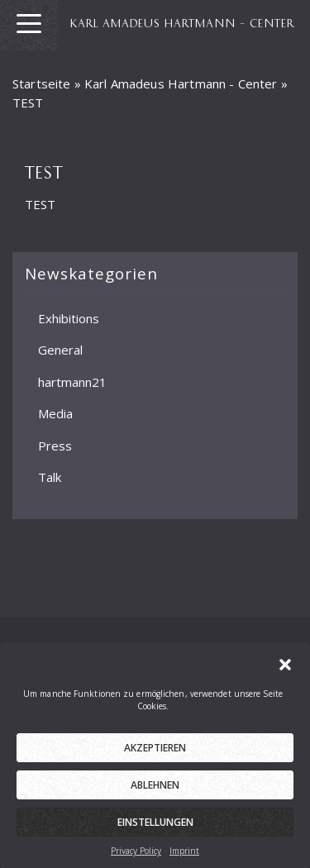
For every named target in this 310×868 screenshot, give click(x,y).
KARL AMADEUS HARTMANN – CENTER (182, 22)
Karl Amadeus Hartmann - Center (181, 83)
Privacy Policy (136, 858)
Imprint (184, 858)
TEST (41, 204)
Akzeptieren (155, 755)
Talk (50, 477)
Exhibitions (69, 317)
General (60, 350)
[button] (285, 670)
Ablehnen (155, 792)
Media (55, 413)
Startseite (42, 83)
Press (55, 445)
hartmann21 (72, 381)
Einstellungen (155, 830)
